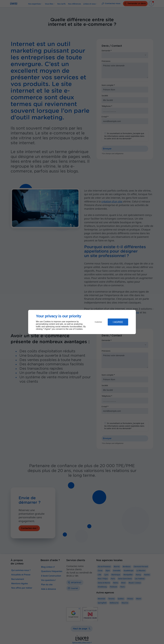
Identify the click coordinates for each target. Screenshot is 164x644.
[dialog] (82, 322)
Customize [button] (98, 322)
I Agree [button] (118, 322)
